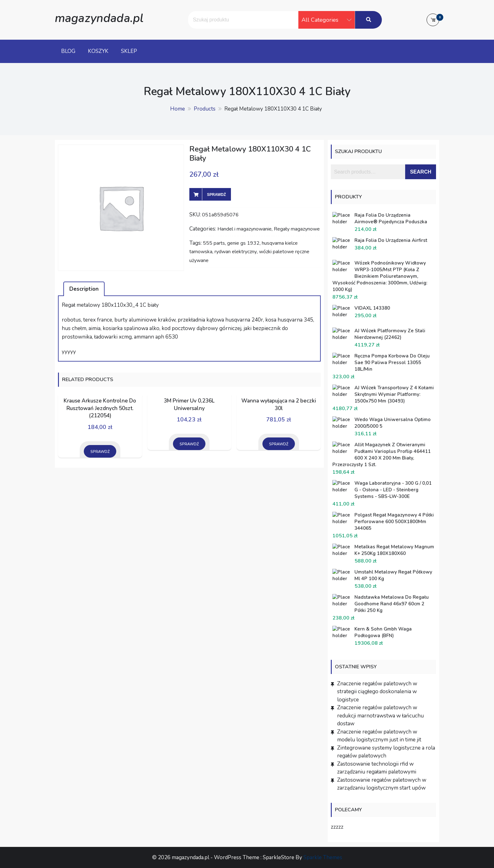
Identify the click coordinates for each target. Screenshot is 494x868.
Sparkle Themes (323, 857)
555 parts (214, 243)
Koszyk (98, 51)
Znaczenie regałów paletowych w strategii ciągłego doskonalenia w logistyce (377, 692)
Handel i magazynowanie (244, 229)
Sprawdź (216, 195)
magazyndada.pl (99, 18)
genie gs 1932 (243, 243)
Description (84, 289)
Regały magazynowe (297, 229)
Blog (68, 51)
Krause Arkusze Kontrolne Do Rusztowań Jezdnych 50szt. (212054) (100, 408)
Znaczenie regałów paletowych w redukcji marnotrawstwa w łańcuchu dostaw (380, 716)
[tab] (84, 289)
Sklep (129, 51)
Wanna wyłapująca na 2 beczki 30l (279, 405)
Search (421, 172)
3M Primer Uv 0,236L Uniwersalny (189, 405)
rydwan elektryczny (236, 252)
